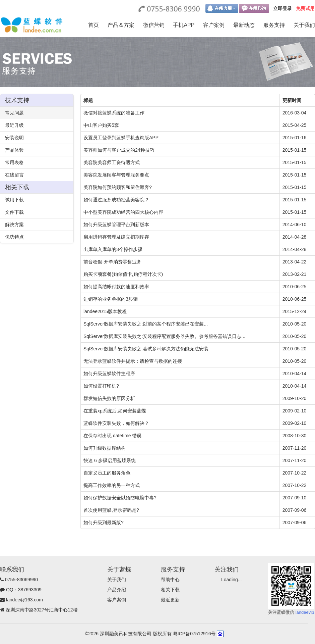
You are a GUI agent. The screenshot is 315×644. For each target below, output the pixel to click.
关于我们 (304, 25)
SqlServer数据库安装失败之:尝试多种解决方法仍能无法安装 (146, 349)
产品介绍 (117, 590)
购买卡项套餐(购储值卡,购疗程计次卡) (123, 274)
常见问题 (14, 113)
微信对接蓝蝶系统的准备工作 (114, 113)
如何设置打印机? (101, 386)
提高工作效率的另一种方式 (112, 485)
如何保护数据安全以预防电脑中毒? (120, 498)
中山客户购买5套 (101, 125)
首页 (93, 25)
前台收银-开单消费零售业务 (112, 262)
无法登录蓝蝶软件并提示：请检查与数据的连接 (133, 361)
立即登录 (282, 8)
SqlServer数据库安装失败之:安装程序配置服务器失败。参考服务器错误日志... (164, 336)
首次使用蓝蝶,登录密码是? (111, 510)
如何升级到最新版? (104, 523)
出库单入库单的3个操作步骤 (113, 249)
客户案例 (214, 25)
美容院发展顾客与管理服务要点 (116, 175)
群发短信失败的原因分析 (109, 398)
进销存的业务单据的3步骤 (111, 299)
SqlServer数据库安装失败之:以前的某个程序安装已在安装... (146, 324)
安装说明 (14, 138)
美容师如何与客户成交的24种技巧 (119, 150)
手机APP (184, 25)
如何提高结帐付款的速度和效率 (116, 287)
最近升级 (14, 125)
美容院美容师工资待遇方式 (112, 162)
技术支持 (17, 100)
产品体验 (14, 150)
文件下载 (14, 212)
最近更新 (170, 600)
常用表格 (14, 162)
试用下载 (14, 200)
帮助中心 (170, 580)
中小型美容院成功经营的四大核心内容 (123, 212)
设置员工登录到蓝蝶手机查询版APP (121, 138)
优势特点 (14, 237)
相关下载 (17, 187)
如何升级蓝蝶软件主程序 (109, 374)
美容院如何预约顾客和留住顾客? (118, 187)
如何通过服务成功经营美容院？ (116, 200)
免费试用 (305, 8)
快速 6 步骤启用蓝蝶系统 (110, 460)
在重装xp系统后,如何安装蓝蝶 (115, 411)
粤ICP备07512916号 (194, 634)
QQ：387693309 (24, 590)
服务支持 (274, 25)
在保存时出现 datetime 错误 (112, 436)
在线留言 (14, 175)
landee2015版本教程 (105, 311)
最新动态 (244, 25)
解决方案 (14, 225)
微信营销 (154, 25)
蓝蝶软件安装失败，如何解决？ (116, 423)
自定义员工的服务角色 (107, 473)
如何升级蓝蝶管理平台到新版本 (116, 225)
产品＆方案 (121, 25)
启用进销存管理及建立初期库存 (116, 237)
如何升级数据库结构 (105, 448)
